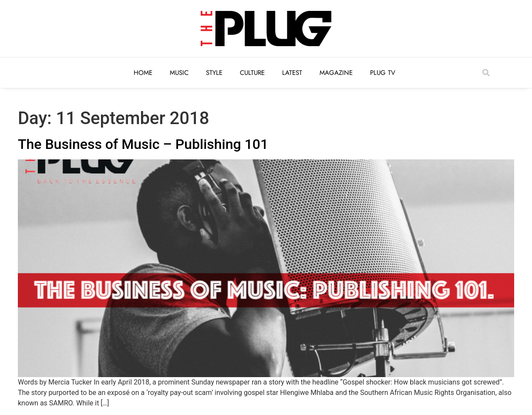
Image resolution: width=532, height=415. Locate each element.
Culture (252, 73)
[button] (486, 73)
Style (214, 73)
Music (179, 73)
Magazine (336, 73)
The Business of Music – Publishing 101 (143, 144)
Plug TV (383, 73)
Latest (292, 73)
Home (143, 73)
